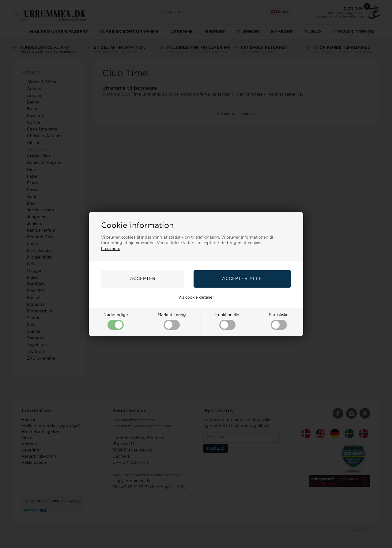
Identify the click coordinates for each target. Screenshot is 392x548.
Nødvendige (116, 321)
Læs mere (111, 249)
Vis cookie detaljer (196, 298)
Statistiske (279, 321)
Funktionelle (227, 321)
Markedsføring (172, 321)
